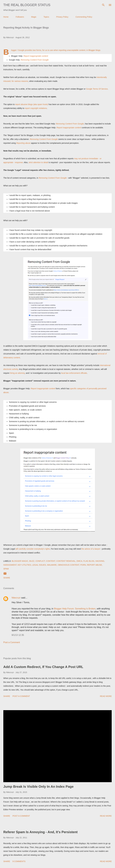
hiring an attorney (17, 373)
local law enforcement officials (74, 373)
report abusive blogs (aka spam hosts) (32, 104)
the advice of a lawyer (91, 549)
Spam (6, 569)
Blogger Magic (20, 561)
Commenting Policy (84, 17)
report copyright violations (36, 108)
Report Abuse (94, 565)
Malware (52, 565)
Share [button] (7, 578)
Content (51, 561)
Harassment (10, 565)
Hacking (100, 561)
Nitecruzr (16, 598)
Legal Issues (39, 565)
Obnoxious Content (69, 565)
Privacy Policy (62, 17)
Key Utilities (24, 565)
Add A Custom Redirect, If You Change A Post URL (43, 667)
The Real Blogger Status (27, 5)
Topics (46, 17)
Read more (106, 696)
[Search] (103, 5)
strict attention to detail (38, 162)
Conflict (40, 561)
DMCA (79, 561)
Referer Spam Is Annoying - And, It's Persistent (40, 832)
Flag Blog (89, 561)
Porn (83, 565)
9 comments (19, 861)
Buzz (32, 561)
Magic (34, 17)
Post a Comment (12, 642)
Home (6, 17)
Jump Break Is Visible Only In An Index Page (38, 787)
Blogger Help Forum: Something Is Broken (75, 609)
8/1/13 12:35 (18, 635)
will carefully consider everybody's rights (33, 549)
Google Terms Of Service (97, 89)
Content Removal (66, 561)
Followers (20, 17)
